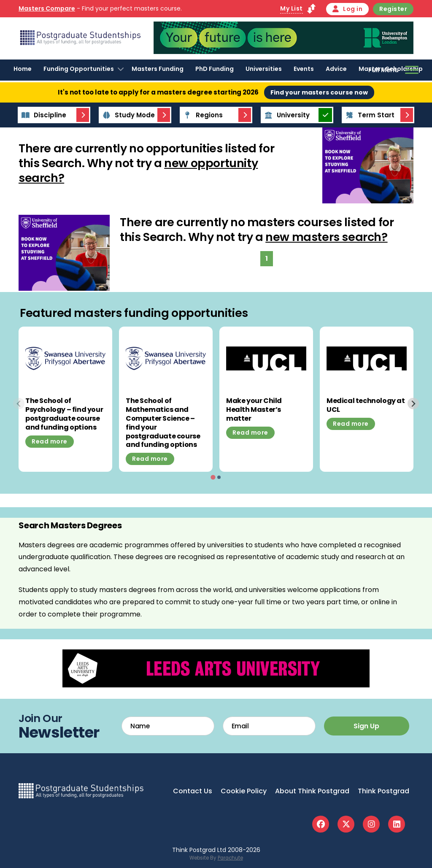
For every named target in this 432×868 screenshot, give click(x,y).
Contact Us (193, 791)
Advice (336, 69)
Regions (202, 115)
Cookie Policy (244, 791)
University (286, 115)
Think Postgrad (383, 791)
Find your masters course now (319, 92)
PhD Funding (215, 69)
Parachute (230, 858)
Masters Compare (47, 8)
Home (23, 69)
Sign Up (366, 726)
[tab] (213, 477)
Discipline (43, 115)
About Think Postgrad (312, 791)
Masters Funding (158, 69)
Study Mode (127, 115)
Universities (264, 69)
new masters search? (326, 237)
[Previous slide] (19, 404)
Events (304, 69)
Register (393, 9)
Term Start (369, 115)
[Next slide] (413, 404)
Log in (348, 9)
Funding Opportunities (79, 69)
